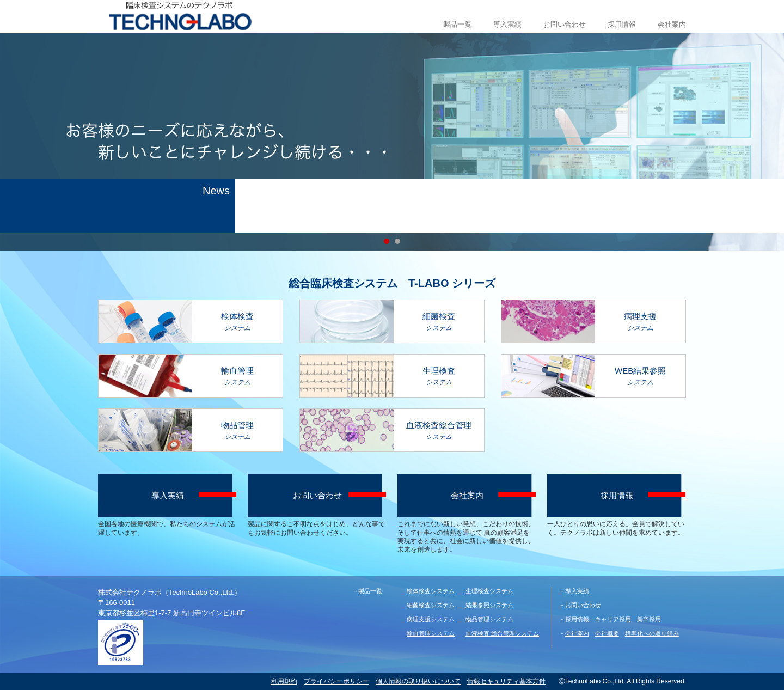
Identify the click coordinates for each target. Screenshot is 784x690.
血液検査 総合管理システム (502, 633)
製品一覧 (457, 24)
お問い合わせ (565, 24)
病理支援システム (431, 619)
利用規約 (284, 681)
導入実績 (507, 24)
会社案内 (672, 24)
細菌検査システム (431, 605)
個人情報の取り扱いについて (418, 681)
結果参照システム (489, 605)
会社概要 (607, 633)
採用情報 (622, 24)
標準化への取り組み (652, 633)
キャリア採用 (613, 619)
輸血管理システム (431, 633)
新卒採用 (649, 619)
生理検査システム (489, 591)
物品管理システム (489, 619)
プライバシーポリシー (336, 681)
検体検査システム (431, 591)
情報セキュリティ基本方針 (506, 681)
